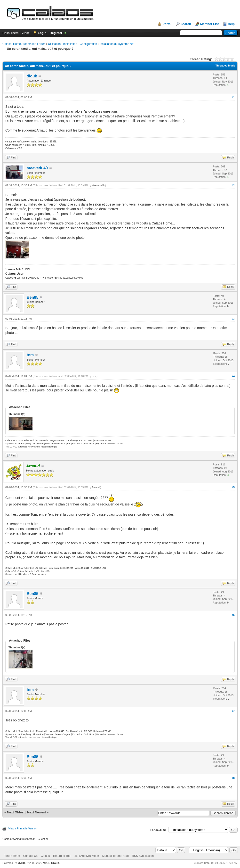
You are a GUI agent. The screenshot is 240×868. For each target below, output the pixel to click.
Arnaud (96, 487)
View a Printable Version (23, 828)
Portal (167, 24)
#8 (233, 778)
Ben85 (32, 297)
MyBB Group (51, 863)
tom (30, 355)
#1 (233, 97)
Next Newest (36, 812)
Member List (210, 24)
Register (56, 33)
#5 (233, 487)
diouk (32, 76)
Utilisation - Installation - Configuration (72, 44)
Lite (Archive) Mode (86, 856)
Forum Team (12, 856)
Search (186, 24)
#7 (233, 711)
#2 (233, 185)
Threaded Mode (225, 66)
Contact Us (30, 856)
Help (231, 24)
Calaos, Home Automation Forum (24, 44)
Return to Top (62, 856)
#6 (233, 615)
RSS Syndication (143, 856)
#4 (233, 376)
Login (42, 33)
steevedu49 (37, 168)
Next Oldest (16, 812)
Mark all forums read (115, 856)
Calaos (45, 856)
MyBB (21, 863)
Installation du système (114, 44)
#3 (233, 319)
